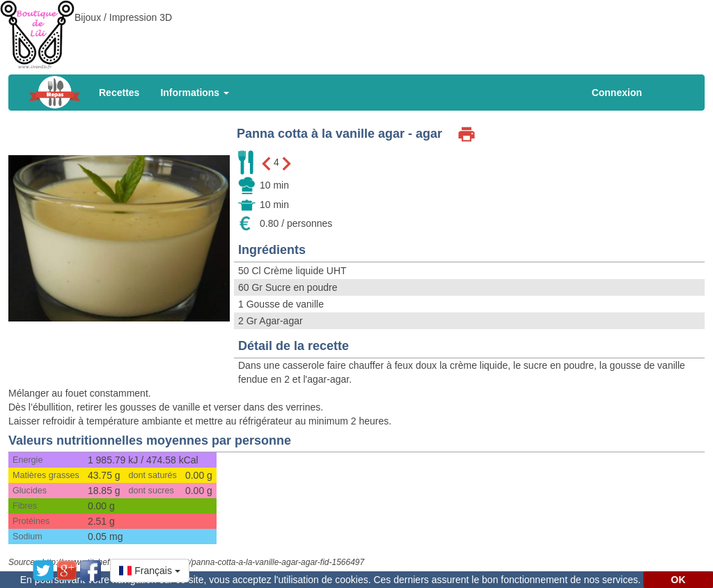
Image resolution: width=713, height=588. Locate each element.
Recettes (119, 93)
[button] (150, 571)
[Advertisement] (356, 31)
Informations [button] (195, 93)
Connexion (617, 93)
